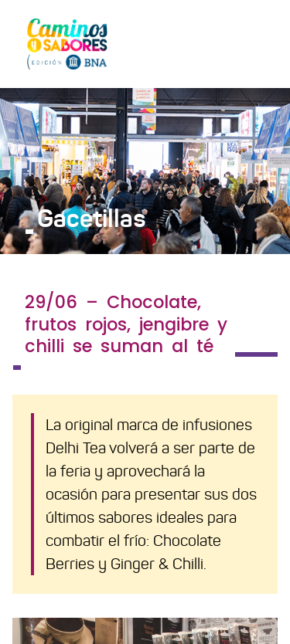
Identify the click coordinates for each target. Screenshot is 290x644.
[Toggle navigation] (256, 43)
